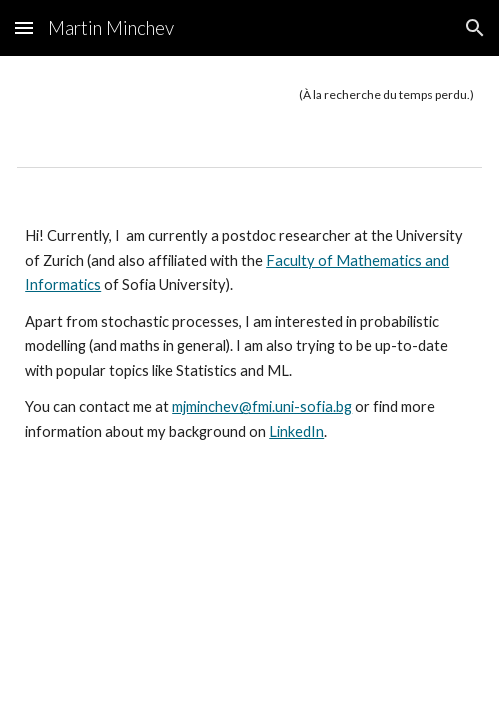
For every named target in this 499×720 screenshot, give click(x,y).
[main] (249, 95)
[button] (24, 27)
